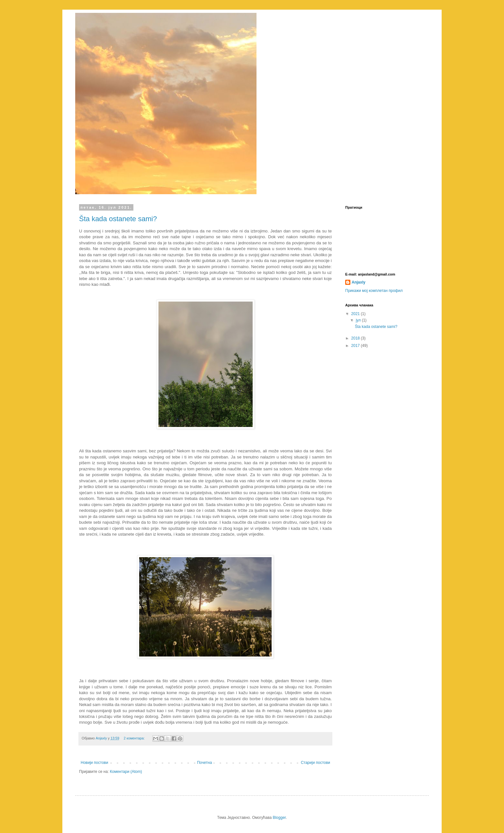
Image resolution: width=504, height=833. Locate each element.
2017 (356, 346)
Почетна (204, 763)
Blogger (279, 818)
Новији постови (94, 763)
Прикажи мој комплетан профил (374, 291)
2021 (356, 314)
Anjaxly (359, 282)
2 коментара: (135, 738)
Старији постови (315, 763)
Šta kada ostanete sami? (118, 219)
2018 (356, 338)
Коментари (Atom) (126, 772)
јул (359, 320)
